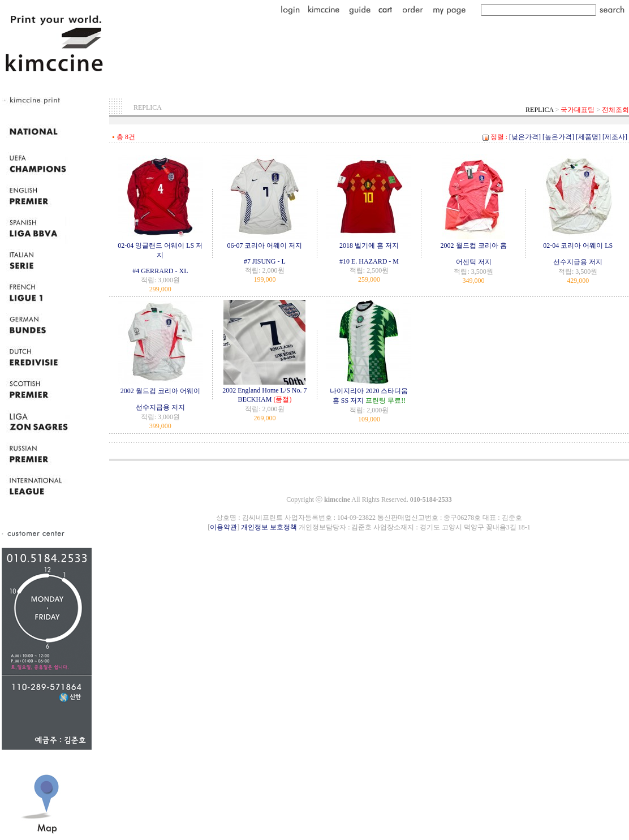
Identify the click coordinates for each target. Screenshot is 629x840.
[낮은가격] (525, 137)
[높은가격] (558, 137)
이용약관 (223, 527)
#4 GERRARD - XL (160, 271)
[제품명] (588, 137)
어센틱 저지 (474, 262)
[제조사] (615, 137)
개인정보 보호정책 (269, 527)
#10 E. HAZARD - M (369, 261)
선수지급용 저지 (578, 262)
